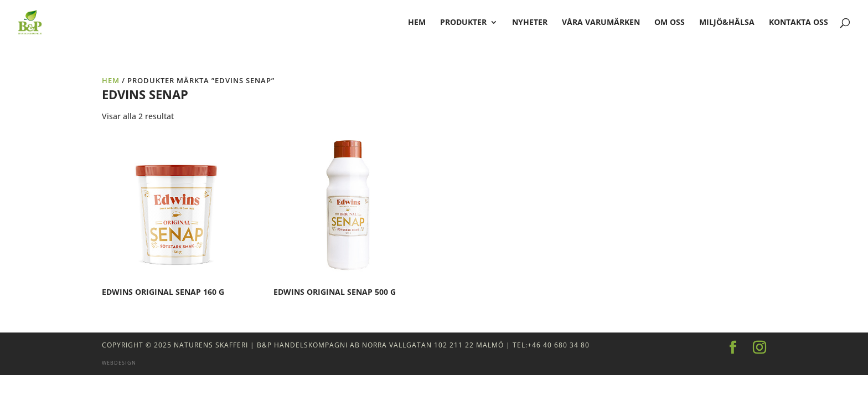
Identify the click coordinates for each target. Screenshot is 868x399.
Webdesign (119, 363)
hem (417, 23)
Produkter (463, 23)
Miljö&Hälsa (727, 23)
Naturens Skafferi (211, 345)
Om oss (670, 23)
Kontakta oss (799, 23)
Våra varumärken (601, 23)
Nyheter (530, 23)
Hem (111, 80)
